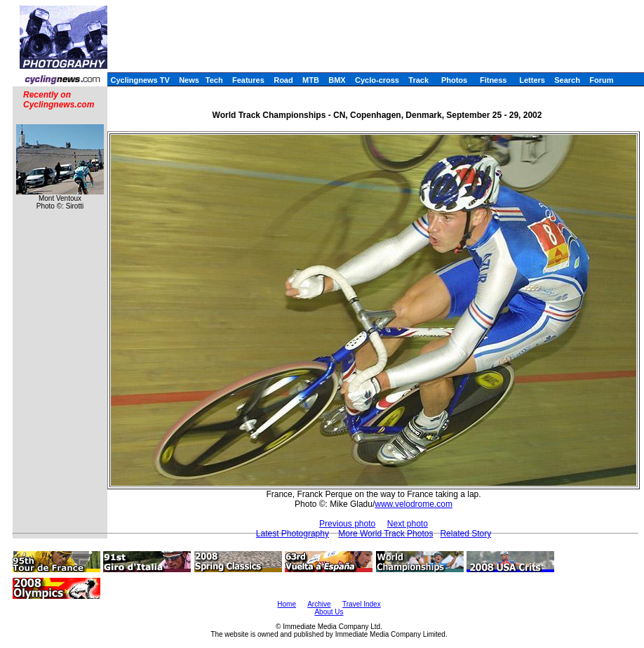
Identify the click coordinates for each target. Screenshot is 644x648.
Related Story (465, 534)
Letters (532, 80)
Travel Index (362, 604)
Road (283, 80)
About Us (329, 612)
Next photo (408, 524)
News (189, 80)
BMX (337, 80)
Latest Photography (293, 534)
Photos (454, 80)
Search (567, 80)
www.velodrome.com (414, 504)
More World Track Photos (385, 534)
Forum (601, 80)
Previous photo (347, 524)
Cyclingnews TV (140, 80)
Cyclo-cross (377, 80)
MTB (311, 80)
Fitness (494, 80)
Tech (214, 80)
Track (418, 80)
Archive (319, 604)
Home (287, 604)
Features (248, 80)
